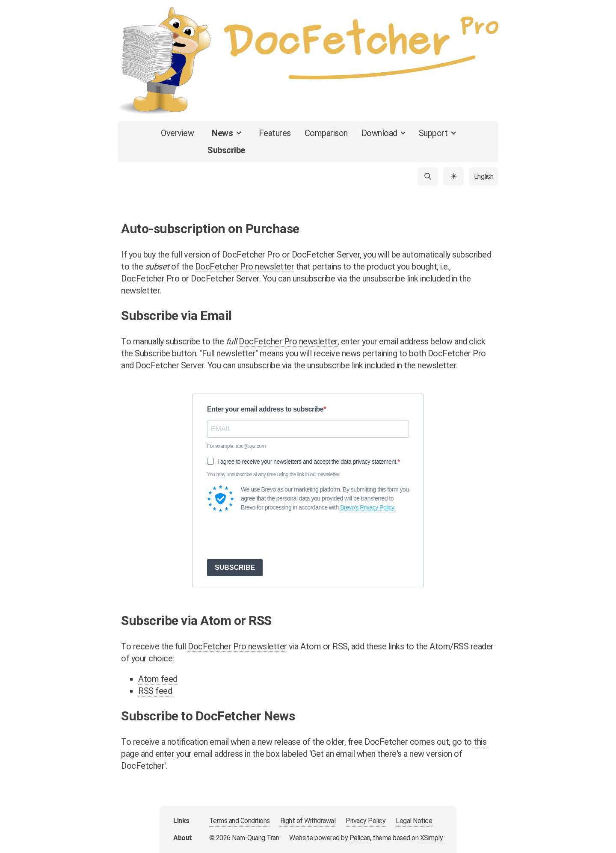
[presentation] (272, 536)
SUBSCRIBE (235, 567)
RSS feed (155, 691)
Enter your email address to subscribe (265, 409)
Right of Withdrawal (308, 821)
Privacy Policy (366, 821)
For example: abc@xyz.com (236, 446)
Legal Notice (414, 821)
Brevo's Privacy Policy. (368, 507)
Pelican (360, 838)
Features (275, 133)
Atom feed (158, 679)
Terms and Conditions (240, 821)
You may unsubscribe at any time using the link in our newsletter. (274, 474)
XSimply (432, 838)
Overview (177, 133)
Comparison (326, 133)
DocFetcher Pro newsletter (245, 267)
